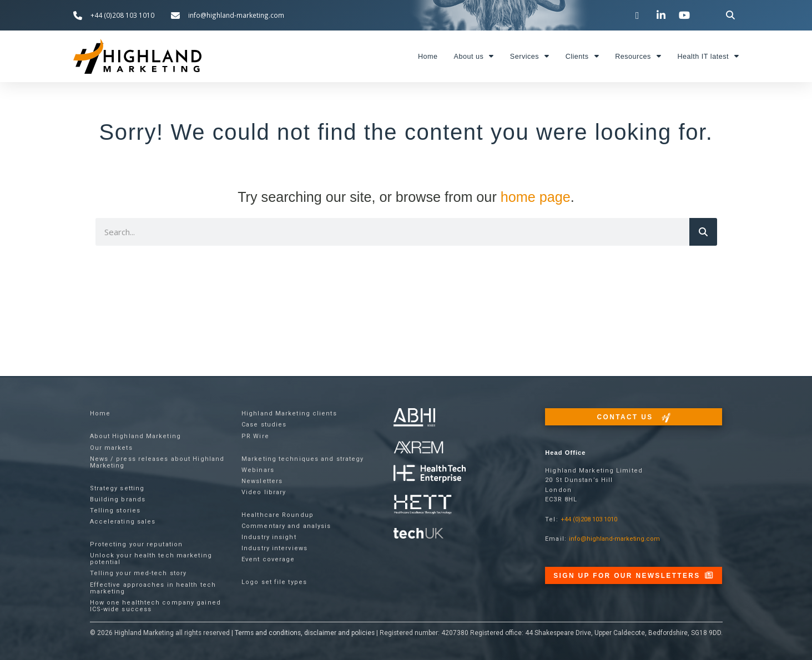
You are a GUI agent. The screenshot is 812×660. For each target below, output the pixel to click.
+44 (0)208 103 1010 (589, 519)
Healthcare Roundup (278, 515)
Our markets (111, 448)
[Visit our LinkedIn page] (662, 15)
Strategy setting (117, 488)
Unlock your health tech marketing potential (151, 559)
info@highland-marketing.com (614, 539)
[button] (730, 15)
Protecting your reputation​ (137, 544)
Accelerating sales (123, 522)
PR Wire (255, 436)
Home (428, 57)
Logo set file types (274, 582)
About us (474, 56)
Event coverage (268, 559)
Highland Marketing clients (289, 413)
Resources (638, 56)
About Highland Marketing (135, 436)
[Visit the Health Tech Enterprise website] (430, 474)
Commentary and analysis (286, 526)
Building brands (118, 499)
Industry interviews (274, 548)
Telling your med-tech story (138, 573)
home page (536, 197)
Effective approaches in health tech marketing (153, 588)
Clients (582, 56)
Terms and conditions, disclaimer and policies (305, 633)
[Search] (703, 232)
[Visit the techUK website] (418, 447)
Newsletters (262, 481)
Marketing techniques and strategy (302, 459)
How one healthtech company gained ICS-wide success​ (155, 606)
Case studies (264, 425)
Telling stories (115, 511)
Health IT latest (708, 56)
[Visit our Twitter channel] (639, 15)
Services (530, 56)
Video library (264, 492)
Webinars (258, 470)
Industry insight (269, 537)
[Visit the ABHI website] (414, 417)
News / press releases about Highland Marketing (157, 462)
